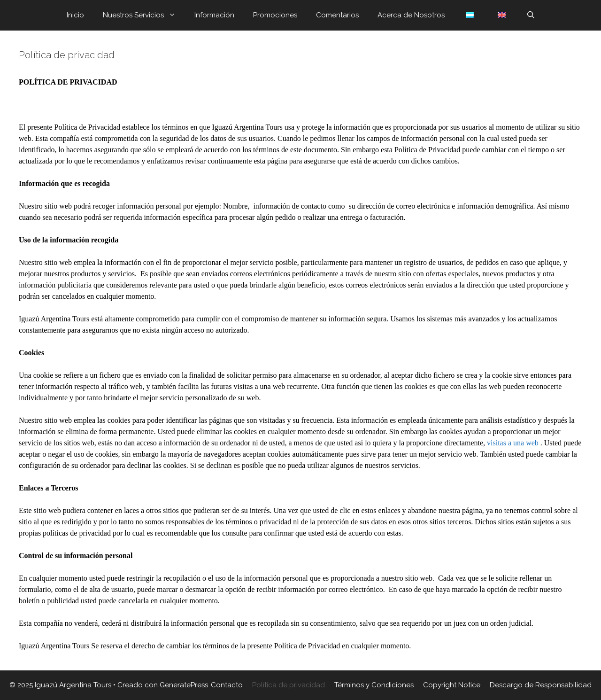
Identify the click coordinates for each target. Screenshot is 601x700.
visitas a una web (514, 443)
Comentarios (337, 15)
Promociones (275, 15)
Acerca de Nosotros (411, 15)
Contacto (227, 685)
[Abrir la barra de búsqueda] (531, 15)
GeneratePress (184, 685)
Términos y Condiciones (374, 685)
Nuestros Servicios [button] (144, 15)
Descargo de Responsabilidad (541, 685)
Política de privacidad (289, 685)
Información (214, 15)
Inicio (75, 15)
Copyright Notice (452, 685)
